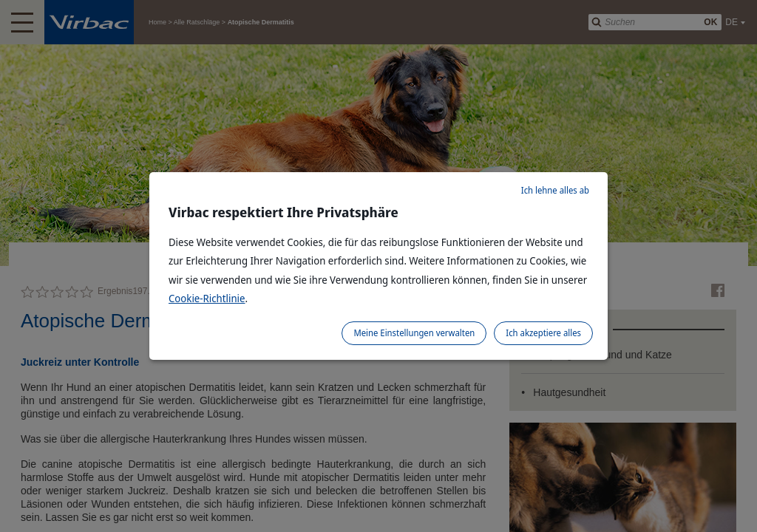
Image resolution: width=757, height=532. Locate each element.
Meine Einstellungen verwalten (414, 333)
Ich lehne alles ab (555, 190)
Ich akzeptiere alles (543, 333)
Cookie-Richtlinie (207, 298)
